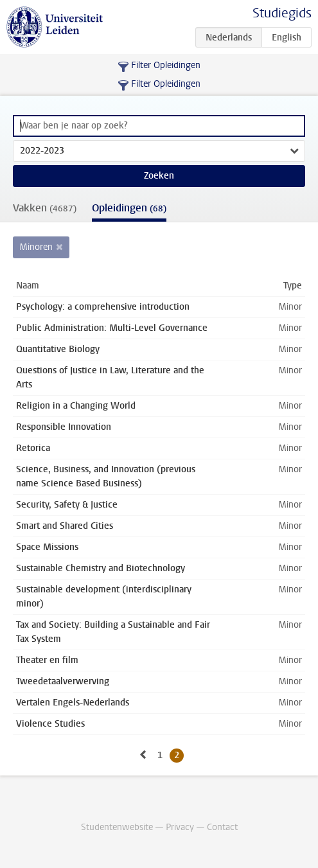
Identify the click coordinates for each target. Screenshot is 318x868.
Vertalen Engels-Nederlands (73, 703)
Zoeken (159, 176)
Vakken (45, 208)
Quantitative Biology (58, 349)
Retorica (33, 448)
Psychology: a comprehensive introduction (103, 307)
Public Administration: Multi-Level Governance (112, 328)
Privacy (180, 827)
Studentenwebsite (117, 827)
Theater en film (47, 660)
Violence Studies (50, 724)
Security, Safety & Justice (67, 505)
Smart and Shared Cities (65, 526)
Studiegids (282, 13)
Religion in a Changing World (76, 406)
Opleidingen (129, 208)
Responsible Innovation (64, 427)
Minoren (36, 247)
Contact (222, 827)
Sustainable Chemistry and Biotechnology (101, 568)
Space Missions (47, 547)
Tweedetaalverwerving (63, 681)
